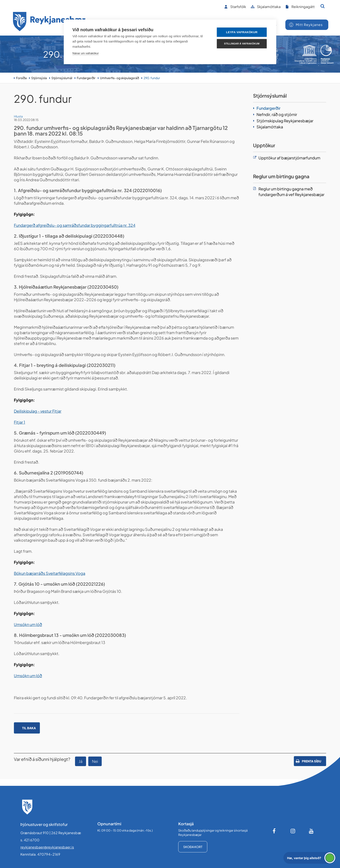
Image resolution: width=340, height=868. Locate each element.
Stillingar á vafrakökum (242, 44)
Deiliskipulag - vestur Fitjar (38, 411)
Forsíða (21, 78)
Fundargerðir (86, 78)
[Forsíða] (49, 22)
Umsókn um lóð (28, 624)
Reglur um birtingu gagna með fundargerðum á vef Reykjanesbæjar (291, 192)
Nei (95, 761)
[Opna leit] (323, 6)
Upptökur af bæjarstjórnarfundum (289, 158)
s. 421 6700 (30, 840)
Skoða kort (193, 847)
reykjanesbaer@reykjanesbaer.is (47, 847)
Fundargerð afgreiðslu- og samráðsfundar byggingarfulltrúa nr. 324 (75, 225)
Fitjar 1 (20, 422)
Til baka (29, 728)
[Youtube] (311, 831)
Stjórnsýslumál (62, 78)
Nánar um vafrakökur (86, 53)
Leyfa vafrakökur (242, 32)
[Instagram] (293, 831)
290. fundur (152, 78)
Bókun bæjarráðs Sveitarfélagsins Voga (50, 573)
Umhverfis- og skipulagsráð (119, 78)
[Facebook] (275, 831)
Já (81, 761)
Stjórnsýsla (39, 78)
